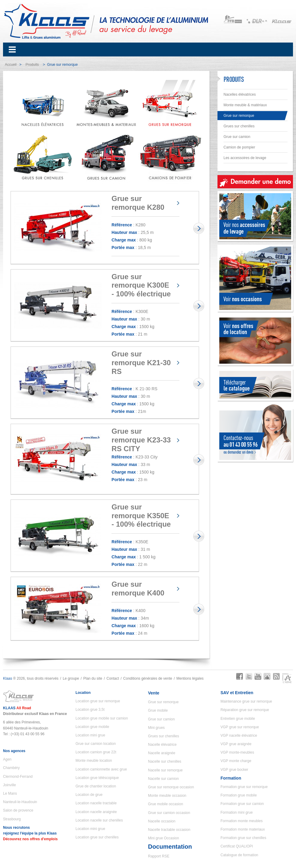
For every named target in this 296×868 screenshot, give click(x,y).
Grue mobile (158, 710)
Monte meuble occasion (167, 796)
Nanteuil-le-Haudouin (20, 802)
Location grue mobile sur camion (102, 718)
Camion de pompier (239, 147)
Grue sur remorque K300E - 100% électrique (141, 285)
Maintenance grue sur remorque (246, 701)
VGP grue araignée (236, 744)
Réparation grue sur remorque (245, 710)
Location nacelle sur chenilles (99, 820)
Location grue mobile (92, 727)
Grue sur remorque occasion (171, 787)
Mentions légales (190, 678)
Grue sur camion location (96, 744)
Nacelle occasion (162, 821)
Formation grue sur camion (242, 804)
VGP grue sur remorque (240, 727)
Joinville (10, 785)
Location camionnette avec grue (101, 769)
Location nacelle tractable (96, 803)
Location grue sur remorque (98, 701)
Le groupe (71, 678)
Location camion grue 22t (96, 752)
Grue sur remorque (239, 116)
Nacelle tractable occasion (169, 830)
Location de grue (89, 795)
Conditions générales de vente (148, 678)
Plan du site (93, 678)
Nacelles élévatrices (240, 94)
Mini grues (156, 728)
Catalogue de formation (239, 855)
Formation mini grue (237, 812)
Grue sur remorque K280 (138, 203)
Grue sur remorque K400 (138, 589)
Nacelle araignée (162, 753)
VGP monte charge (236, 761)
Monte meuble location (94, 761)
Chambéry (11, 768)
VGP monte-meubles (237, 752)
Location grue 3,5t (90, 710)
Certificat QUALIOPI (237, 846)
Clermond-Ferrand (18, 777)
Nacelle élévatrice (162, 745)
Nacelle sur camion (163, 779)
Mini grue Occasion (164, 838)
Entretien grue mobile (238, 719)
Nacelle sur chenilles (165, 761)
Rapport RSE (159, 856)
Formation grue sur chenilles (243, 838)
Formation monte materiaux (243, 829)
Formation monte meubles (241, 821)
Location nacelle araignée (96, 812)
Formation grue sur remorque (244, 787)
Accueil (11, 65)
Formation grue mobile (239, 795)
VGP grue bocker (234, 770)
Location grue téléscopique (97, 778)
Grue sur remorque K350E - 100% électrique (141, 516)
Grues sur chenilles (239, 126)
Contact (113, 678)
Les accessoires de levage (245, 158)
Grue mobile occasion (166, 804)
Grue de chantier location (96, 786)
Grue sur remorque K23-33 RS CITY (141, 440)
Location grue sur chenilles (97, 837)
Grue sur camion (237, 137)
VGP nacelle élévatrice (239, 736)
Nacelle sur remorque (165, 770)
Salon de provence (18, 810)
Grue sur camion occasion (169, 813)
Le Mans (10, 793)
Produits (32, 65)
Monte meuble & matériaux (245, 105)
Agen (7, 759)
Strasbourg (12, 819)
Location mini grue (90, 735)
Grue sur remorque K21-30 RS (141, 363)
